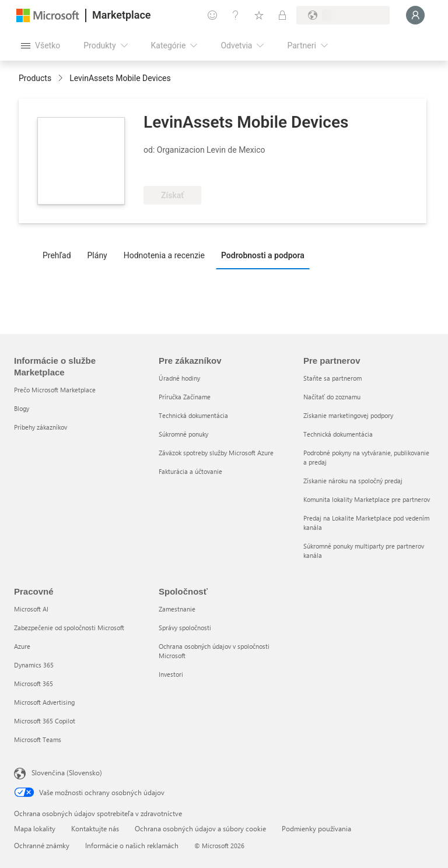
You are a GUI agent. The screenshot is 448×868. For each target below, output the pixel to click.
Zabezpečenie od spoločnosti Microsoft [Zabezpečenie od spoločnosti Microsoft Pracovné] (69, 628)
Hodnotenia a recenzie (164, 255)
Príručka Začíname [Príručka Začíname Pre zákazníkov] (185, 397)
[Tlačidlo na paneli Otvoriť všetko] (41, 45)
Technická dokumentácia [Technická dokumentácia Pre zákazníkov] (193, 415)
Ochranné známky (42, 845)
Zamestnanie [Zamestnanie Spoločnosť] (177, 609)
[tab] (60, 255)
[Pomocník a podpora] (236, 15)
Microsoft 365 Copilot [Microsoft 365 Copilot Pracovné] (45, 721)
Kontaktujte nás (95, 828)
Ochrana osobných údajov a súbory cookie (200, 828)
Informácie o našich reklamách (132, 845)
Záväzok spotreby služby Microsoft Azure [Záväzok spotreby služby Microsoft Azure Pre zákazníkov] (216, 453)
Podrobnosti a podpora (263, 255)
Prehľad (57, 255)
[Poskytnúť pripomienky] (212, 15)
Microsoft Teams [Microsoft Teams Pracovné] (38, 739)
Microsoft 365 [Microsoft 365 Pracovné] (34, 683)
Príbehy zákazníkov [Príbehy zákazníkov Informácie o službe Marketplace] (41, 427)
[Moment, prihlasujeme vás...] (415, 15)
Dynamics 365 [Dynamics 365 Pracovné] (34, 665)
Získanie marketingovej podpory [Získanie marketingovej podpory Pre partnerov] (348, 415)
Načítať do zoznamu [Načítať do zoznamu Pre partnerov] (332, 397)
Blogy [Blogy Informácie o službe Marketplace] (22, 408)
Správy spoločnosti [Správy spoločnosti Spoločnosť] (185, 628)
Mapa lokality (35, 828)
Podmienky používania (316, 828)
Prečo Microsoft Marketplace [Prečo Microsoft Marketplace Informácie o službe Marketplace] (55, 390)
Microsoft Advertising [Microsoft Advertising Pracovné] (44, 702)
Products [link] (35, 78)
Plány (97, 255)
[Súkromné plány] (282, 15)
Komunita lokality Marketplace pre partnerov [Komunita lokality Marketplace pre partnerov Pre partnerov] (367, 499)
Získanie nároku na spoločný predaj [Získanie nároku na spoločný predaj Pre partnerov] (353, 481)
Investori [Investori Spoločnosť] (171, 674)
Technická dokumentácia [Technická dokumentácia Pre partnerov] (338, 434)
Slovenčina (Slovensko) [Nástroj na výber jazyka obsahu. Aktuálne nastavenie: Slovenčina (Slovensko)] (67, 772)
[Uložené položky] (259, 15)
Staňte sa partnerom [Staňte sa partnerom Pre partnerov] (332, 378)
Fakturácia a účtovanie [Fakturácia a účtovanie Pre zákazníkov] (190, 471)
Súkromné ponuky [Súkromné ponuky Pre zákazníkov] (183, 434)
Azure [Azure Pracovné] (22, 646)
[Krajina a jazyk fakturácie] (343, 15)
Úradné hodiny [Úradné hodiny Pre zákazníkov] (179, 378)
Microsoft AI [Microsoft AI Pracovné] (31, 609)
